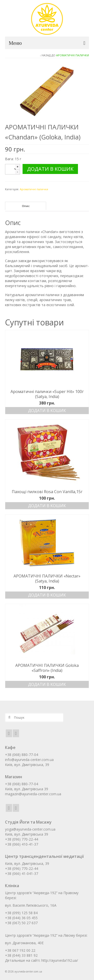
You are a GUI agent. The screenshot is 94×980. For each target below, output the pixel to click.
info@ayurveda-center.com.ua (29, 760)
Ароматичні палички (73, 55)
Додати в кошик (50, 169)
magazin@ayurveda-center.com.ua (33, 794)
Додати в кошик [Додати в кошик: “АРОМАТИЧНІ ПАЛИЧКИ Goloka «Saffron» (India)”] (47, 684)
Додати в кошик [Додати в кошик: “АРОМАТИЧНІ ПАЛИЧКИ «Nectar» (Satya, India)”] (47, 595)
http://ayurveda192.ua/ (60, 960)
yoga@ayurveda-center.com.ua (30, 829)
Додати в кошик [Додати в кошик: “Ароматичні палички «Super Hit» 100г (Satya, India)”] (47, 411)
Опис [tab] (26, 206)
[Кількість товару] (15, 169)
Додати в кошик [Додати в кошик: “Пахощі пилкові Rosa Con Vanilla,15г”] (47, 506)
